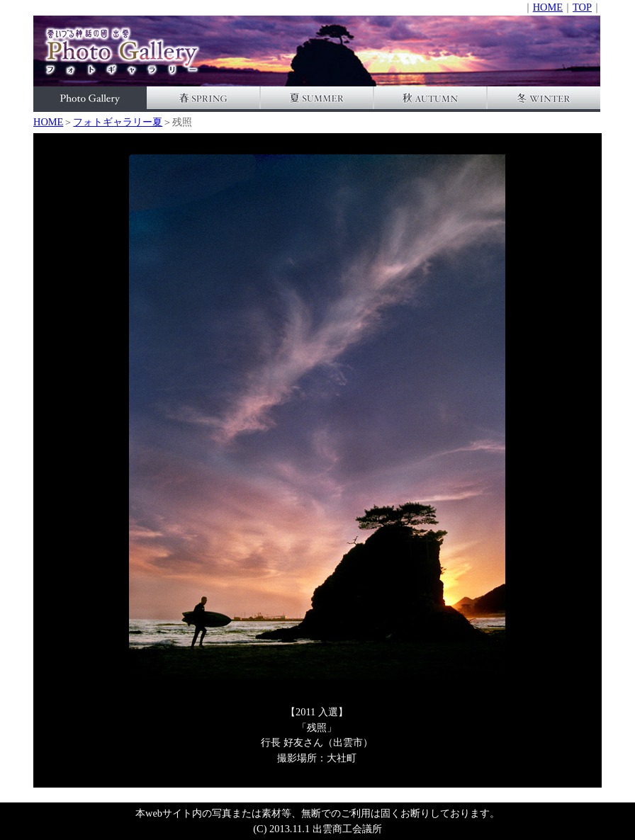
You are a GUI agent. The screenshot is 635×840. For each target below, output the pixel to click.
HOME (548, 7)
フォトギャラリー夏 (118, 122)
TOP (582, 7)
